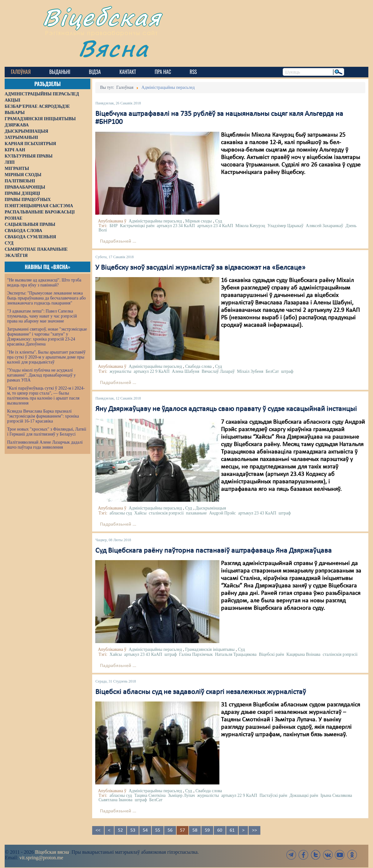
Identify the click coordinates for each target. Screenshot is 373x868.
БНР (114, 226)
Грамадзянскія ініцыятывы (210, 649)
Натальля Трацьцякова (236, 654)
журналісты (120, 371)
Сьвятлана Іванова (115, 800)
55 (158, 830)
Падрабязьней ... (118, 241)
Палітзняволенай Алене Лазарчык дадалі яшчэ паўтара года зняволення (45, 445)
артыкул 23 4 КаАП (215, 226)
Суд (219, 221)
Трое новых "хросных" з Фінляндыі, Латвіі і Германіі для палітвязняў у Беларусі (47, 432)
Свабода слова (198, 366)
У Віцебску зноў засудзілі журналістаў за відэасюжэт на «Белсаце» (200, 268)
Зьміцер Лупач (181, 795)
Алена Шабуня (186, 371)
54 (145, 830)
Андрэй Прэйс (222, 513)
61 (232, 830)
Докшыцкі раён (304, 795)
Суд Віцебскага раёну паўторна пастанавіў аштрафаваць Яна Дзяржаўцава (213, 551)
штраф (287, 371)
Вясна (113, 48)
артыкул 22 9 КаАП (152, 371)
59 (207, 830)
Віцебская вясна (52, 852)
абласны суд (121, 513)
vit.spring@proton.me (41, 858)
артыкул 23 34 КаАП (176, 226)
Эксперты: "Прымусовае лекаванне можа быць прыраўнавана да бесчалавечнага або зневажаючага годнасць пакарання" (46, 298)
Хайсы (140, 513)
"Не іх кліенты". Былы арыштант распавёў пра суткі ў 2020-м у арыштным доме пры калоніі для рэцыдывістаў (46, 357)
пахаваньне (196, 513)
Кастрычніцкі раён (137, 226)
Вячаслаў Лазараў (218, 371)
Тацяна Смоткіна (150, 795)
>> (254, 830)
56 (170, 830)
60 (220, 830)
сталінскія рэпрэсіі (166, 513)
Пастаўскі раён (273, 795)
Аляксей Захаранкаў (325, 226)
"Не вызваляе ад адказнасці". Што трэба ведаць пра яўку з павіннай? (44, 283)
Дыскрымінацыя (211, 508)
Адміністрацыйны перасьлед (155, 221)
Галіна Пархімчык (196, 654)
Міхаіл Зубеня (250, 371)
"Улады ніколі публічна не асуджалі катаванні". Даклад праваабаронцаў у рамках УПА (41, 375)
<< (98, 830)
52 (120, 830)
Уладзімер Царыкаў (285, 226)
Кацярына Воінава (303, 654)
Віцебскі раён (271, 654)
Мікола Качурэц (250, 226)
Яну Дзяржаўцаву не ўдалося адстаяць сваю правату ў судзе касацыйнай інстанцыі (226, 409)
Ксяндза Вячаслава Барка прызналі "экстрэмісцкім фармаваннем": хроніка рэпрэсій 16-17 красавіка (43, 416)
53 (133, 830)
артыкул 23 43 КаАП (257, 513)
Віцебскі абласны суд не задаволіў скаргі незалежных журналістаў (201, 692)
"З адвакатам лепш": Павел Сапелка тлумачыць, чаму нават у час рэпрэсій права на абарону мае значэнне (42, 316)
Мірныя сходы (199, 221)
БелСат (272, 371)
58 (195, 830)
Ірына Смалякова (336, 795)
